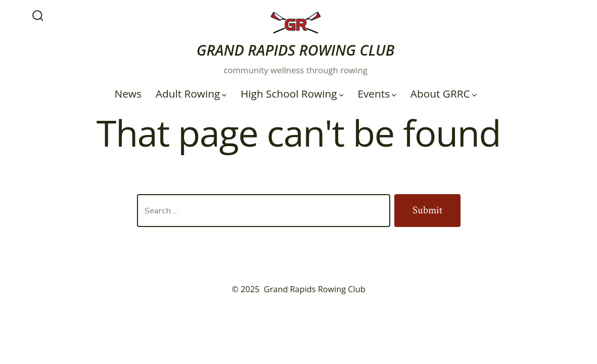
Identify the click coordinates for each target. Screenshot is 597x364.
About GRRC (444, 94)
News (128, 94)
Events (377, 94)
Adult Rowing (191, 94)
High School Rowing (292, 94)
